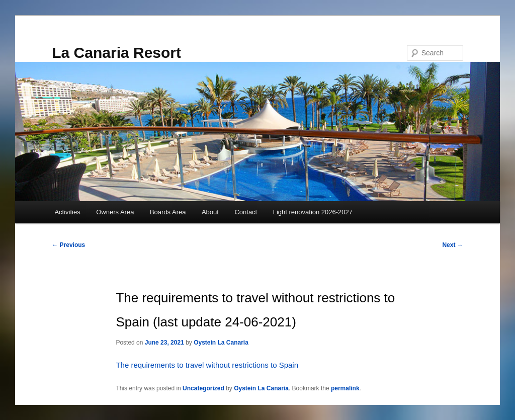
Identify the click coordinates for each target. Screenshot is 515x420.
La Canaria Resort (116, 53)
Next (452, 245)
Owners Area (115, 212)
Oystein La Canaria (221, 343)
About (210, 212)
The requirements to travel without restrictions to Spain (207, 365)
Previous (68, 245)
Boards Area (168, 212)
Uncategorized (203, 388)
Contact (246, 212)
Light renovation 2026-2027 (313, 212)
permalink (345, 388)
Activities (67, 212)
